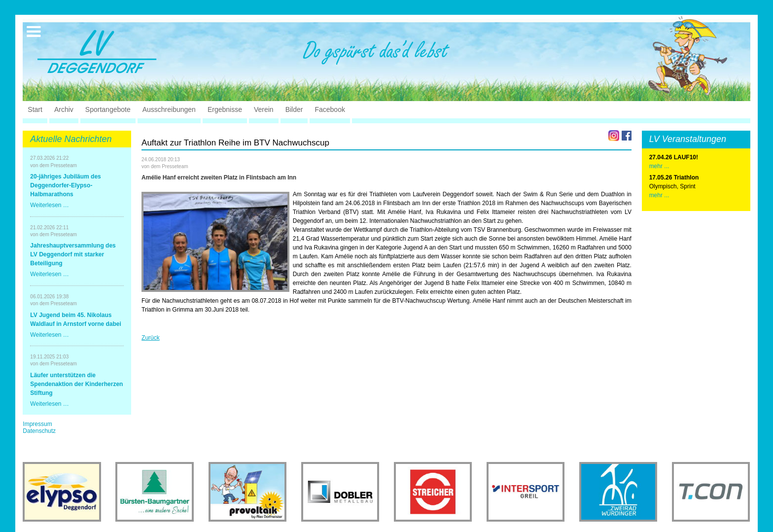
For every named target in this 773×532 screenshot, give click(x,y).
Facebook (330, 109)
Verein (264, 109)
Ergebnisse (225, 109)
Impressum (37, 424)
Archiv (64, 109)
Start (35, 109)
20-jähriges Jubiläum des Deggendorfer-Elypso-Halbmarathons (65, 185)
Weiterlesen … (49, 205)
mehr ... (659, 195)
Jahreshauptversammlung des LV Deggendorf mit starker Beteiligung (73, 254)
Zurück (151, 338)
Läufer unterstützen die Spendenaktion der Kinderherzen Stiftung (76, 384)
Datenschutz (39, 431)
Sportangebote (108, 109)
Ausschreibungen (169, 109)
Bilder (294, 109)
